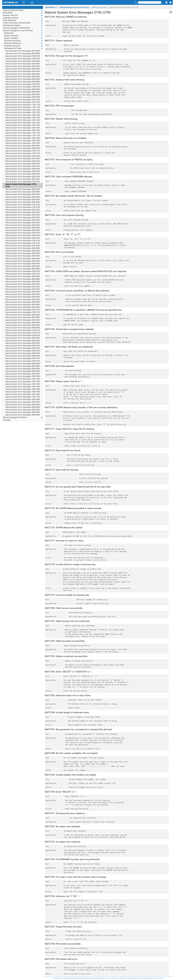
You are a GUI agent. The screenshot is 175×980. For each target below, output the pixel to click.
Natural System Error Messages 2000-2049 (23, 146)
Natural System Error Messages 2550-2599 (23, 174)
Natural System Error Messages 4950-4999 (23, 284)
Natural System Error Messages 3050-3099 (23, 202)
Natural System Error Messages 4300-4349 (23, 251)
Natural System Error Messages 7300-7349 (23, 382)
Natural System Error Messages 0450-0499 (23, 74)
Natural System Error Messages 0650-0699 (23, 82)
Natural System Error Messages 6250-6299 (23, 338)
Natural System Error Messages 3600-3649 (23, 230)
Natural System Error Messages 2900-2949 (23, 194)
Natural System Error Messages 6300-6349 (23, 341)
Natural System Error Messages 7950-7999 (23, 402)
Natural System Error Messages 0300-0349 (23, 66)
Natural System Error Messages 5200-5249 (23, 287)
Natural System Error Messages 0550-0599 (23, 77)
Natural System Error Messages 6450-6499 (23, 348)
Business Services (23, 15)
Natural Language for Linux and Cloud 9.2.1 (75, 7)
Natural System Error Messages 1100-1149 (23, 105)
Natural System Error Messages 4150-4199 (23, 243)
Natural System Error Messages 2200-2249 (23, 156)
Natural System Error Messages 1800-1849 (23, 138)
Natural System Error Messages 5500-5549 (23, 300)
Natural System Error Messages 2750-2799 (21, 185)
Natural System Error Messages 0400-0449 (23, 71)
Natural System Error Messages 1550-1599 (23, 125)
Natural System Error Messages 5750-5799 (23, 312)
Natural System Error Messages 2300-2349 (23, 161)
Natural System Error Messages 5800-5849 (23, 315)
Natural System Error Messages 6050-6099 (23, 328)
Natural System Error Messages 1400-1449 (23, 120)
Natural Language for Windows (23, 417)
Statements (24, 33)
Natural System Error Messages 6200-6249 (23, 335)
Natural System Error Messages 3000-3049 (23, 200)
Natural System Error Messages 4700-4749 (23, 271)
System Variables (24, 38)
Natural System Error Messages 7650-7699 (23, 394)
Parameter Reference (24, 43)
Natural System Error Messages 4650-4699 (23, 269)
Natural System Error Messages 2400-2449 (23, 166)
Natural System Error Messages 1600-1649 (23, 128)
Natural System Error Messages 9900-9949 (23, 412)
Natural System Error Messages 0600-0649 (23, 79)
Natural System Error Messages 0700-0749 (23, 84)
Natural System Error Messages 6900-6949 (23, 369)
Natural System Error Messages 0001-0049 (23, 51)
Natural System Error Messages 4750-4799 (23, 274)
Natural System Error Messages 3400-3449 (23, 220)
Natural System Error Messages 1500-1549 (23, 123)
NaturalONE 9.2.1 (51, 7)
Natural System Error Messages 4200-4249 (23, 246)
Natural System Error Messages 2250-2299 (23, 159)
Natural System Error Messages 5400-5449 (23, 294)
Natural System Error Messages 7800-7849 (23, 399)
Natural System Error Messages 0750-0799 (23, 87)
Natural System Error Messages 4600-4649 (23, 266)
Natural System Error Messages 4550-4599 (23, 264)
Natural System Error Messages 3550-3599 (23, 228)
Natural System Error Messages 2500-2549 (23, 171)
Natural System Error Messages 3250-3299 (23, 212)
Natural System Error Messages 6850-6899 (23, 366)
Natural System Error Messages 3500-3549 (23, 225)
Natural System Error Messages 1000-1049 (23, 100)
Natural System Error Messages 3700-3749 (23, 233)
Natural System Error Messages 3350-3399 (23, 218)
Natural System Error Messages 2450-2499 (23, 169)
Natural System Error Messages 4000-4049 (23, 235)
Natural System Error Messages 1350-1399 (23, 118)
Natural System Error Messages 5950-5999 (23, 323)
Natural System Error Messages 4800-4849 (23, 276)
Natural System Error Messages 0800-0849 (23, 89)
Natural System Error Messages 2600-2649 (23, 177)
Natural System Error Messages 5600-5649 (23, 305)
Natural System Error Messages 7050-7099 (23, 376)
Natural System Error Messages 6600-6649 (23, 356)
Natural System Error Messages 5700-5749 (23, 310)
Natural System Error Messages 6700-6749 (23, 358)
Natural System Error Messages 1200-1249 (23, 110)
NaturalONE (23, 13)
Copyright (7, 420)
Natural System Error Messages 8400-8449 (23, 407)
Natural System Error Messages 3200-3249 (23, 210)
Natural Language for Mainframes (23, 28)
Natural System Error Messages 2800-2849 (23, 189)
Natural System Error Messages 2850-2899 (23, 192)
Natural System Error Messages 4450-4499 (23, 259)
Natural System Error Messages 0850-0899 (23, 92)
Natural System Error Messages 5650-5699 (23, 307)
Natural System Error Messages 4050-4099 (23, 238)
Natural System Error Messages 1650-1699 (23, 130)
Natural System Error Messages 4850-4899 (23, 279)
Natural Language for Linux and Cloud (23, 31)
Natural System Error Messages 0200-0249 (23, 61)
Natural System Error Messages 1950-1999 (23, 143)
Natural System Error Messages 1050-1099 (23, 102)
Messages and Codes (24, 48)
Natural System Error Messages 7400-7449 (23, 387)
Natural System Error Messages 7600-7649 (23, 392)
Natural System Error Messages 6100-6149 (23, 330)
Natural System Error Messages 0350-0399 (23, 69)
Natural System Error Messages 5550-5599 (23, 302)
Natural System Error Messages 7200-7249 (23, 379)
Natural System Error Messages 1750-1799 (23, 136)
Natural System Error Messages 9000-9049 (23, 410)
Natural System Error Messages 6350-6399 (23, 343)
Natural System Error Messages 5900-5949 (23, 320)
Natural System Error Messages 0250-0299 (23, 64)
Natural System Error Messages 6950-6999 (23, 371)
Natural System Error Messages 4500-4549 (23, 261)
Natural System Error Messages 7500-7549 (23, 389)
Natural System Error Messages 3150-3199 (23, 207)
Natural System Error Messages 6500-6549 (23, 351)
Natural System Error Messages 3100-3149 (23, 205)
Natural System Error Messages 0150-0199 (23, 59)
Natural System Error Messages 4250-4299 (23, 248)
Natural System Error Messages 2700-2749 (23, 182)
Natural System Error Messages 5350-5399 (23, 292)
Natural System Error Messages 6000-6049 (23, 325)
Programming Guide (24, 46)
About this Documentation (23, 10)
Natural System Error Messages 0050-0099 (23, 54)
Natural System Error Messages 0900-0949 (23, 95)
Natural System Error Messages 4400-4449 (23, 256)
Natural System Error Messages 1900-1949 (23, 141)
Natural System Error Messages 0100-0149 (23, 56)
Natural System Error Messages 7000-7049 (23, 374)
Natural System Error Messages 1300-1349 (23, 115)
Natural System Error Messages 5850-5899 (23, 317)
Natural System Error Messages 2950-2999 (23, 197)
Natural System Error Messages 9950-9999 (23, 415)
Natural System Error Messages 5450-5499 (23, 297)
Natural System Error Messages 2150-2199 (23, 153)
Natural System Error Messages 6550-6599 (23, 353)
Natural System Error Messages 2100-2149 (23, 151)
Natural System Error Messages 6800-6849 (23, 364)
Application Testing (23, 18)
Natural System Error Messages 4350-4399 (23, 253)
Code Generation (23, 20)
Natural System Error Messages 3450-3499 (23, 223)
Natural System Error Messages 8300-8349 (23, 405)
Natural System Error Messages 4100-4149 (23, 241)
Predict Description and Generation (23, 23)
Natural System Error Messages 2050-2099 (23, 148)
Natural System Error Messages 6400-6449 (23, 346)
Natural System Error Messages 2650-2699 (23, 179)
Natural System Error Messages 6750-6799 (23, 361)
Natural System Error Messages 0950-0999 (23, 97)
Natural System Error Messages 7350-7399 (23, 384)
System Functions (24, 36)
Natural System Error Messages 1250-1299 (23, 112)
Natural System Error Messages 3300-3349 (23, 215)
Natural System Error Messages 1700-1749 (23, 133)
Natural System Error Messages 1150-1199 (23, 107)
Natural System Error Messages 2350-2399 (23, 164)
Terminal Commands (24, 41)
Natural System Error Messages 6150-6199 (23, 333)
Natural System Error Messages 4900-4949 (23, 282)
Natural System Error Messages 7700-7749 (23, 397)
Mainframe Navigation (23, 25)
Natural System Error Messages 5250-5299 (23, 289)
